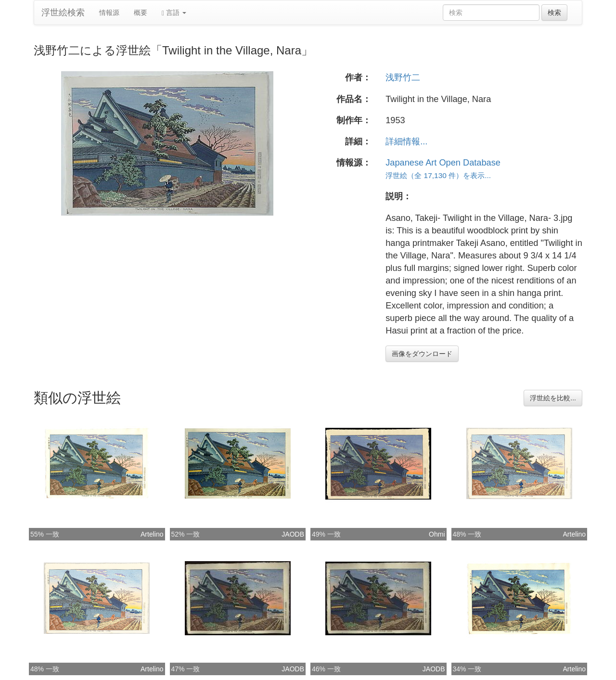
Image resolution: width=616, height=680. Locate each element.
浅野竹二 (403, 77)
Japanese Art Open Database (443, 163)
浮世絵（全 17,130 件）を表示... (438, 175)
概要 (141, 13)
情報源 (109, 13)
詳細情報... (406, 141)
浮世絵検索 (63, 13)
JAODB (293, 534)
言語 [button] (174, 13)
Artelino (152, 534)
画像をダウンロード (422, 354)
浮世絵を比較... (553, 398)
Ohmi (437, 534)
